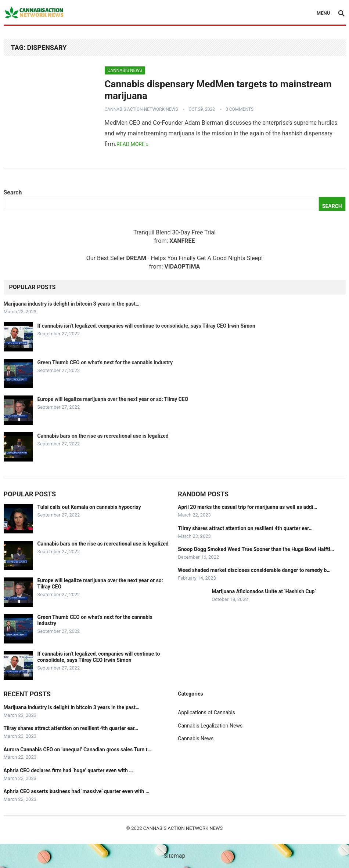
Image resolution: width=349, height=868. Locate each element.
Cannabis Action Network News (141, 109)
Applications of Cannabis (206, 712)
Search (13, 192)
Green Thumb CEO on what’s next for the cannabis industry (105, 362)
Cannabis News (125, 70)
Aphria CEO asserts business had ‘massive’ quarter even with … (77, 791)
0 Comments (240, 109)
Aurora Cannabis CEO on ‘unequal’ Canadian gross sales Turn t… (78, 750)
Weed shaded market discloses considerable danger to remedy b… (254, 570)
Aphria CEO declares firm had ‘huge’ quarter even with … (68, 770)
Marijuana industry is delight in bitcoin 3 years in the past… (72, 304)
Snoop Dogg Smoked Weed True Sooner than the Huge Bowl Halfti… (256, 549)
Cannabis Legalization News (210, 726)
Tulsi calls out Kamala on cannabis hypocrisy (89, 507)
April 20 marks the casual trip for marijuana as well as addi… (247, 507)
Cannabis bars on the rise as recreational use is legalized (103, 436)
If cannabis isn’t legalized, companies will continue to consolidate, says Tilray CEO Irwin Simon (146, 326)
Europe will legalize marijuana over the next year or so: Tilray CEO (113, 399)
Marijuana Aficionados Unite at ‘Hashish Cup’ (264, 591)
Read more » (132, 144)
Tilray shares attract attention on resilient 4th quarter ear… (245, 528)
